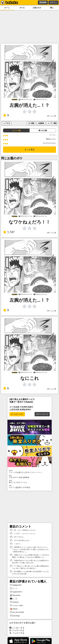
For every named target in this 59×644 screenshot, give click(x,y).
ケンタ (14, 599)
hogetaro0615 (16, 592)
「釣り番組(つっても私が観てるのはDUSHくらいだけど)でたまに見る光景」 (29, 573)
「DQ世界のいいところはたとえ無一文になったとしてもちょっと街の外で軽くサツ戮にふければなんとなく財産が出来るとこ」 (29, 549)
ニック (14, 589)
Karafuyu (14, 602)
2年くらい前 (51, 116)
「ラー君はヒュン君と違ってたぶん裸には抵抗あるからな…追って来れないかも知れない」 (29, 567)
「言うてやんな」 (17, 537)
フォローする (17, 630)
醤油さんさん (51, 139)
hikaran (14, 609)
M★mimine (15, 595)
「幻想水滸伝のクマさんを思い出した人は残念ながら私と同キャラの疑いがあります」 (29, 561)
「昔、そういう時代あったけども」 (23, 530)
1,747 (9, 232)
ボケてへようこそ (42, 414)
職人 (52, 8)
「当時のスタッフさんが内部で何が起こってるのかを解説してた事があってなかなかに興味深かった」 (29, 556)
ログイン (53, 2)
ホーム (7, 8)
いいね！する (17, 628)
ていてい (53, 135)
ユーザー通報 (52, 123)
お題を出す (37, 8)
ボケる (22, 8)
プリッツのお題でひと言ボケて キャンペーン (30, 471)
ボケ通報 (31, 123)
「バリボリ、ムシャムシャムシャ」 (23, 534)
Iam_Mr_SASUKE (17, 612)
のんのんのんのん (49, 143)
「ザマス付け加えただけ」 (20, 540)
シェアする (6, 123)
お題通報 (41, 123)
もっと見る (30, 150)
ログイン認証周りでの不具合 (30, 487)
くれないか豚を (17, 606)
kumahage (15, 616)
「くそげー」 (16, 544)
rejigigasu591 (16, 585)
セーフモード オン (17, 414)
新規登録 (43, 2)
